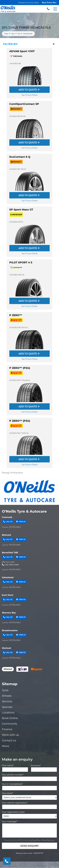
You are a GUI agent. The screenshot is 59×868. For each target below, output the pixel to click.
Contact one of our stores (28, 3)
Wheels (7, 696)
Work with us (10, 735)
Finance (7, 729)
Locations (8, 713)
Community (10, 724)
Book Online (10, 718)
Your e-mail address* (12, 784)
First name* (8, 765)
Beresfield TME (10, 553)
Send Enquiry (30, 846)
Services (7, 701)
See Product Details (30, 95)
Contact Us (9, 740)
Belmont (7, 535)
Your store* (7, 793)
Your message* (10, 822)
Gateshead (8, 577)
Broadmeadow (10, 630)
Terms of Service (47, 840)
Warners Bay (9, 613)
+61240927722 (38, 853)
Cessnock (7, 517)
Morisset (7, 648)
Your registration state (13, 812)
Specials (7, 707)
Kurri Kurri (8, 595)
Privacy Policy (36, 840)
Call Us (8, 522)
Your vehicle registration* (15, 803)
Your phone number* (13, 775)
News (5, 746)
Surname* (36, 765)
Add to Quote (29, 90)
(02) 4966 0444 (10, 565)
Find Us (21, 522)
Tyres (5, 690)
